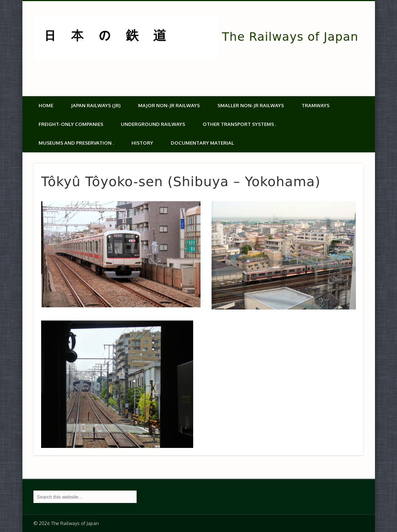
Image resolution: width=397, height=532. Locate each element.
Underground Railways (153, 124)
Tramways (315, 105)
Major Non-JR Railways (169, 105)
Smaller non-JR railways (251, 105)
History (142, 143)
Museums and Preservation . (76, 143)
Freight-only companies (71, 124)
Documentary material (202, 143)
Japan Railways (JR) (96, 105)
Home (46, 105)
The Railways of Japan (290, 37)
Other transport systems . (239, 124)
